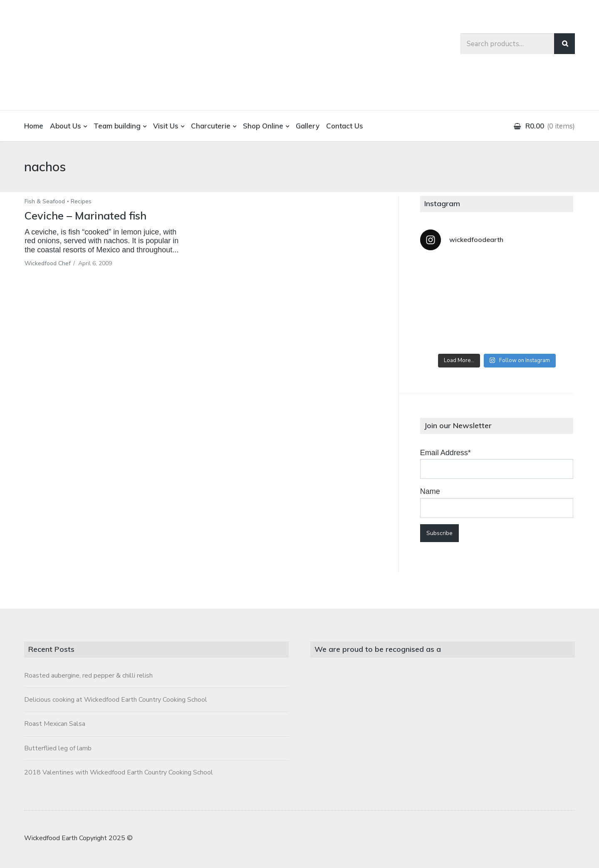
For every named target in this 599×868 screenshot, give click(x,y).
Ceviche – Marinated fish (87, 216)
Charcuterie (211, 126)
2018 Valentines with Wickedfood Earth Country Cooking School (119, 772)
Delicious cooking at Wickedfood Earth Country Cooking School (116, 700)
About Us (66, 126)
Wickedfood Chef (48, 263)
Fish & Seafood (45, 201)
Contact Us (345, 126)
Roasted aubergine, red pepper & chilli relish (88, 676)
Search (564, 44)
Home (34, 126)
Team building (117, 126)
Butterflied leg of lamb (58, 748)
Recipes (81, 201)
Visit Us (166, 126)
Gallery (308, 126)
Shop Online (263, 126)
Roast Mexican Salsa (55, 724)
